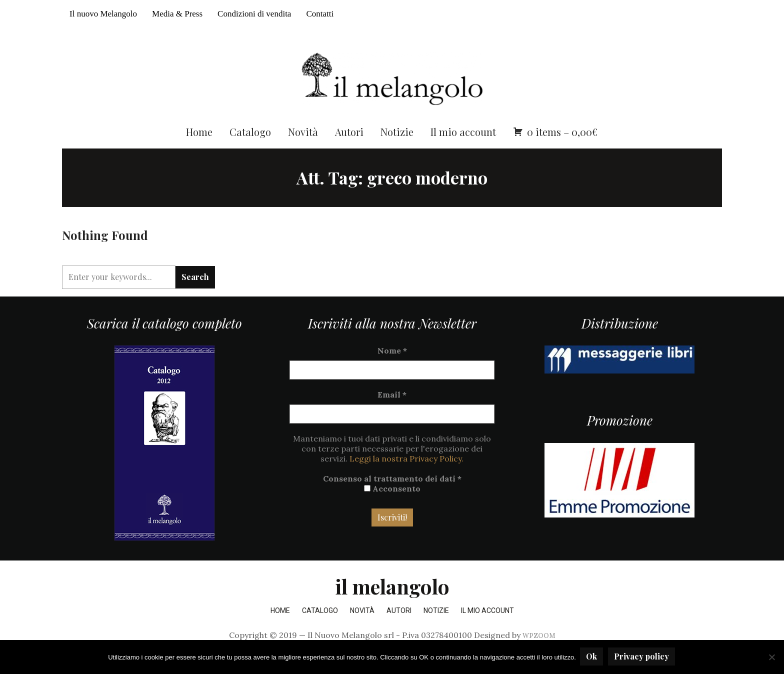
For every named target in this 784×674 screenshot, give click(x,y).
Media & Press (177, 14)
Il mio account (463, 149)
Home (199, 149)
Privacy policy (642, 657)
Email (392, 412)
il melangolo (392, 604)
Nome (392, 368)
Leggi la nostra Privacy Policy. (406, 476)
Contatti (320, 14)
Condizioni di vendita (254, 14)
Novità (303, 149)
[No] (771, 657)
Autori (349, 149)
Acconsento (392, 506)
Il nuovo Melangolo (103, 14)
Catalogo (250, 149)
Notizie (397, 149)
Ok (592, 657)
